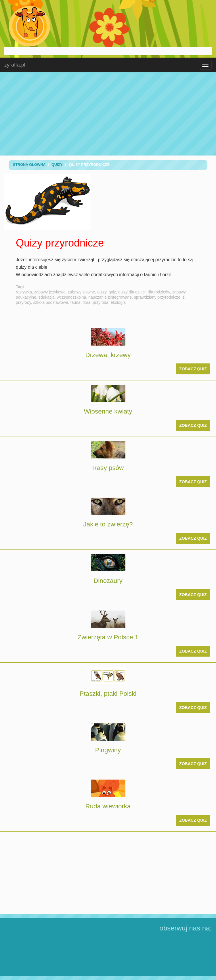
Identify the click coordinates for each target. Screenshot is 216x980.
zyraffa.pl (15, 65)
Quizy (57, 165)
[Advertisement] (108, 114)
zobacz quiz (193, 369)
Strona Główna (29, 165)
